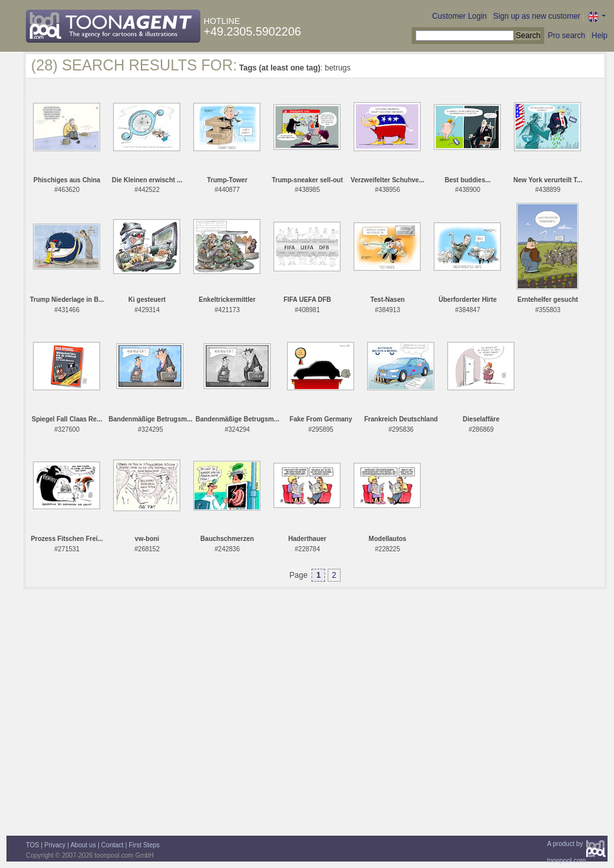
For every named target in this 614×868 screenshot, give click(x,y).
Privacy (55, 845)
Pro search (566, 36)
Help (599, 36)
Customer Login (460, 16)
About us (83, 845)
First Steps (144, 845)
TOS (32, 845)
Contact (112, 845)
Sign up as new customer (537, 16)
